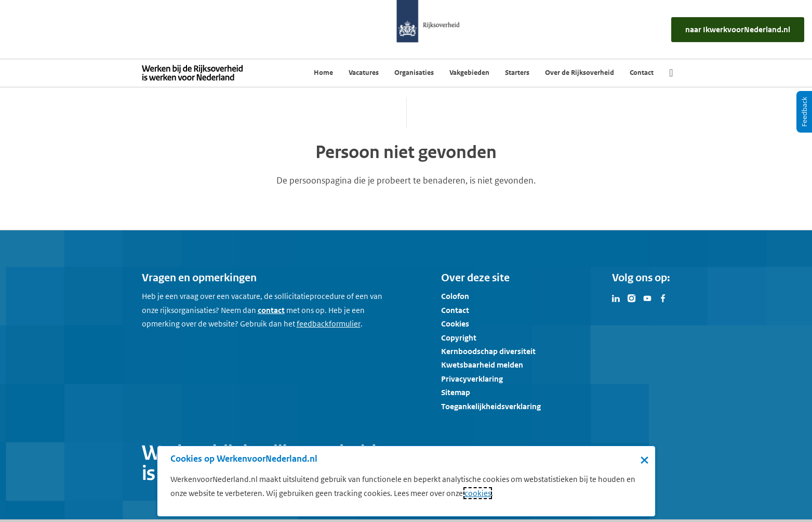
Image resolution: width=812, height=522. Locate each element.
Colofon (455, 296)
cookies (478, 493)
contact (271, 310)
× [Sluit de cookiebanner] (644, 460)
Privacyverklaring (472, 379)
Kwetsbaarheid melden (482, 365)
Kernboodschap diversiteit (488, 351)
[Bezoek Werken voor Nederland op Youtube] (647, 297)
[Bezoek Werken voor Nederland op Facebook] (663, 297)
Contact (455, 310)
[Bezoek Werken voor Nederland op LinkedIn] (616, 297)
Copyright (459, 338)
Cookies (455, 324)
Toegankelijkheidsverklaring (491, 406)
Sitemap (456, 392)
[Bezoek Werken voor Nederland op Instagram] (632, 297)
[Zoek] (671, 73)
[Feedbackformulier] (329, 324)
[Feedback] (804, 112)
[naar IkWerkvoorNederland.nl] (738, 29)
